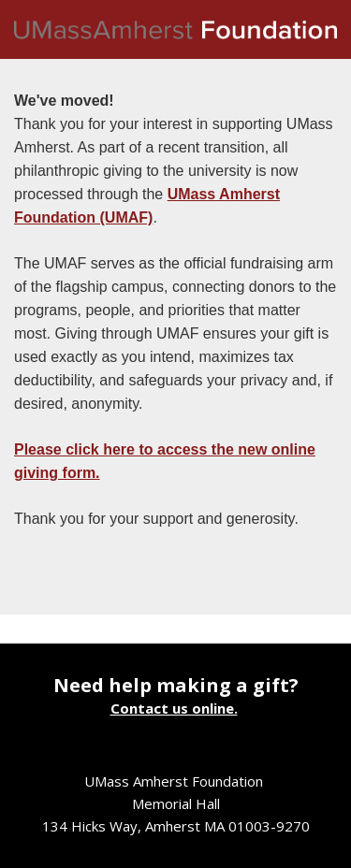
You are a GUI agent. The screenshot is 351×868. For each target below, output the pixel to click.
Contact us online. (174, 708)
